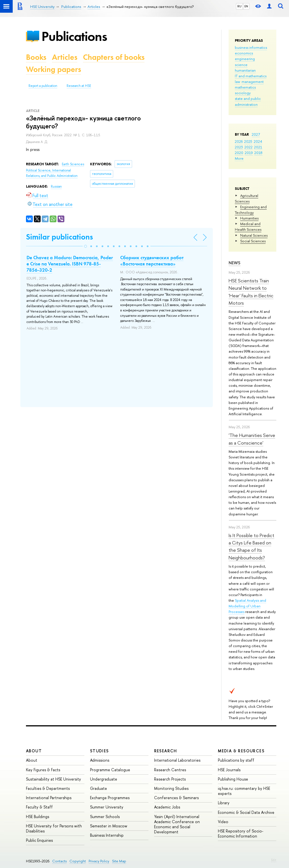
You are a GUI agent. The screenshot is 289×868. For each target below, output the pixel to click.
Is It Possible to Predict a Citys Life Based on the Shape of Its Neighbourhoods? (251, 546)
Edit (274, 860)
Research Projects (170, 779)
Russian (56, 186)
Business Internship (107, 835)
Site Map (119, 861)
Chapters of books (114, 57)
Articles (65, 57)
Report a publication (43, 86)
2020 (239, 153)
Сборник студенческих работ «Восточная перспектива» (152, 261)
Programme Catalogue (110, 770)
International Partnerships (49, 798)
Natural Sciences (254, 235)
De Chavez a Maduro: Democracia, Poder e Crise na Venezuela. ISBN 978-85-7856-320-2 (70, 264)
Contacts (59, 861)
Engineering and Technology (251, 210)
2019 (249, 153)
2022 (249, 147)
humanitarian (245, 70)
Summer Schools (105, 817)
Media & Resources (241, 751)
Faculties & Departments (48, 788)
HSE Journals (229, 770)
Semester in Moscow (109, 826)
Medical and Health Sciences (248, 227)
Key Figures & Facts (43, 770)
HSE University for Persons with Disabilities (54, 828)
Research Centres (170, 770)
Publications (74, 36)
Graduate (98, 788)
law (237, 82)
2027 (256, 134)
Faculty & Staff (39, 807)
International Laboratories (177, 760)
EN (246, 6)
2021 (258, 147)
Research (166, 751)
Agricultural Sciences (247, 198)
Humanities (249, 218)
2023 (239, 147)
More (239, 158)
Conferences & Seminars (176, 798)
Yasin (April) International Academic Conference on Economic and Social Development (177, 824)
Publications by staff (236, 760)
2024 (258, 141)
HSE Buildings (38, 817)
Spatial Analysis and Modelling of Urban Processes (247, 606)
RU (239, 6)
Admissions (100, 760)
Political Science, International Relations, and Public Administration (52, 173)
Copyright (78, 861)
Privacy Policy (99, 861)
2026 (239, 141)
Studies (99, 751)
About (34, 751)
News (235, 263)
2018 (258, 153)
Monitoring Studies (171, 788)
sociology (243, 93)
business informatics (251, 47)
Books (36, 57)
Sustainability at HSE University (53, 779)
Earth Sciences (73, 164)
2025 (248, 141)
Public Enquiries (39, 840)
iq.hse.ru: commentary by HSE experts (244, 791)
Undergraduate (104, 779)
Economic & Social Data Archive (246, 812)
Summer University (107, 807)
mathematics (245, 87)
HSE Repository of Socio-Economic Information (241, 833)
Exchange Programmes (110, 798)
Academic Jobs (167, 807)
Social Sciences (253, 241)
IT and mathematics (251, 76)
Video (223, 822)
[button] (86, 246)
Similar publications (59, 237)
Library (224, 803)
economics (244, 53)
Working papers (53, 69)
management (253, 82)
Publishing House (233, 779)
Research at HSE (79, 86)
